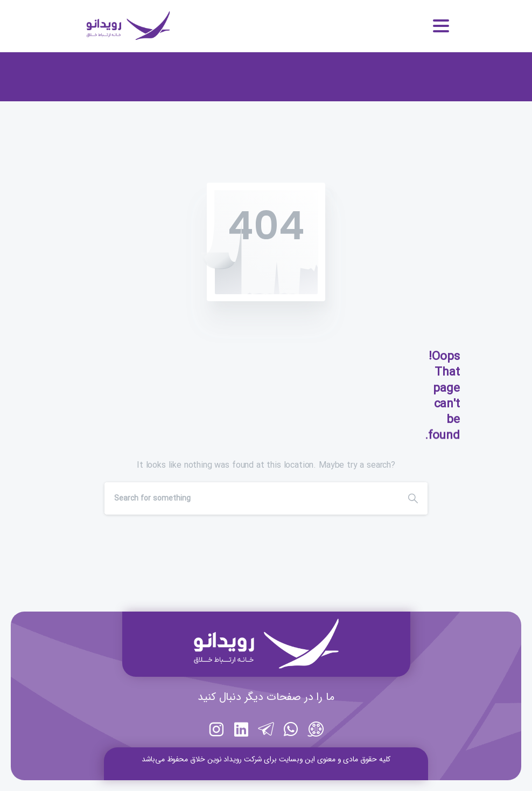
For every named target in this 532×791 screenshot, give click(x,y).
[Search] (251, 498)
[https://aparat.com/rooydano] (316, 744)
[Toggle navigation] (441, 26)
